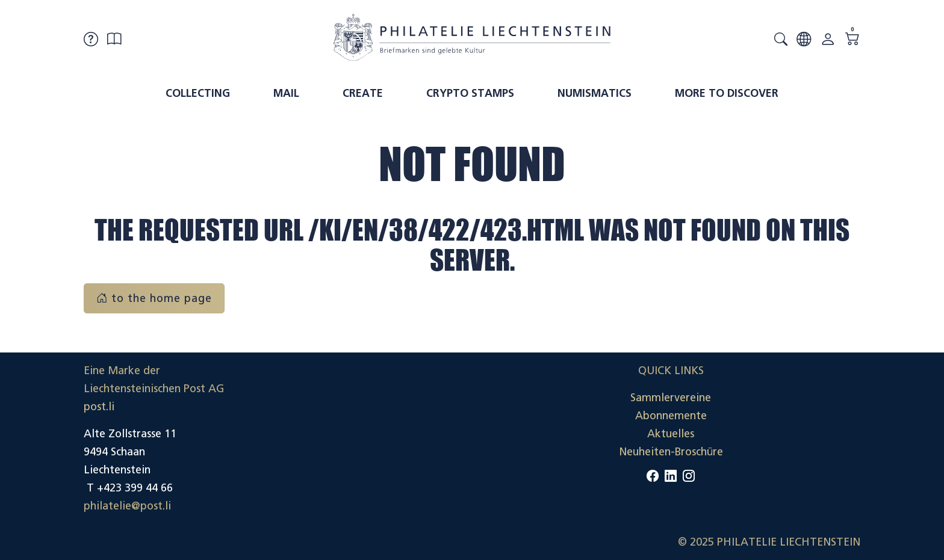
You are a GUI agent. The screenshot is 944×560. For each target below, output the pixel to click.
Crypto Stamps (470, 93)
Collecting (198, 93)
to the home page (154, 298)
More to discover (727, 93)
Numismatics (595, 93)
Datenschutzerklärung (806, 434)
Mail (286, 93)
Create (363, 93)
